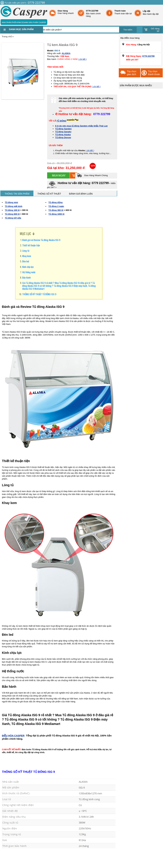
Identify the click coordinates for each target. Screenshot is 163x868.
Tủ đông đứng (56, 202)
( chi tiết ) (82, 59)
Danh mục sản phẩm (21, 29)
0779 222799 (148, 56)
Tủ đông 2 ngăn (56, 206)
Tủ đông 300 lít (56, 210)
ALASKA (66, 53)
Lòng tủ (26, 251)
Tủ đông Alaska (63, 135)
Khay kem (27, 256)
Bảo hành (26, 277)
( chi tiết (89, 150)
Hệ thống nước (29, 272)
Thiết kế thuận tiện (31, 245)
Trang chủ (7, 36)
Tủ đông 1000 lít (56, 214)
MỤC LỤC (25, 234)
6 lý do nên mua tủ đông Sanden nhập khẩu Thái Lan (81, 126)
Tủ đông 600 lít (12, 214)
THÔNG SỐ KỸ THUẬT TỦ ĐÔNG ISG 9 (39, 294)
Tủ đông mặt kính (14, 206)
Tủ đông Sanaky (63, 132)
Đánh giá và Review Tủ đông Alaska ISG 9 (41, 240)
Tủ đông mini (11, 202)
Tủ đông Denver (63, 137)
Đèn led (26, 261)
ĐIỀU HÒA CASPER (13, 736)
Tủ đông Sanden (63, 129)
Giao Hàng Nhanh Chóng (92, 175)
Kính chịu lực (28, 267)
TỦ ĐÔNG (61, 121)
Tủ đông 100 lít (12, 210)
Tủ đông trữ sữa (13, 218)
